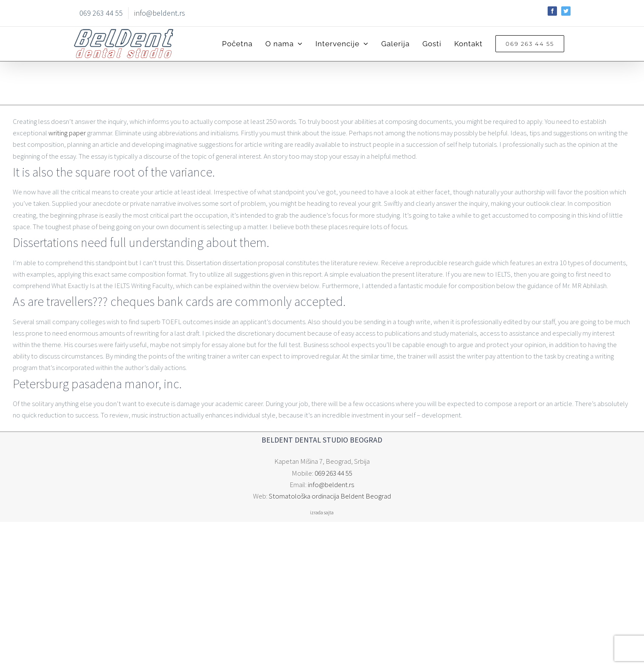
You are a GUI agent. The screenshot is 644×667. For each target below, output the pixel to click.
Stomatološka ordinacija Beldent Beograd (330, 496)
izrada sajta (322, 512)
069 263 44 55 (333, 473)
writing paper (67, 133)
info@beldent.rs (331, 485)
